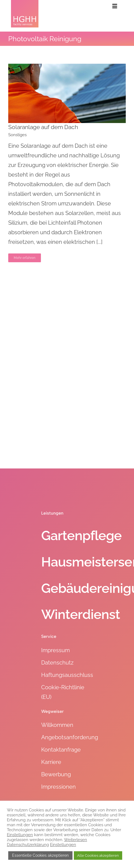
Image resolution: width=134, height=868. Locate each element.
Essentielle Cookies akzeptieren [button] (40, 855)
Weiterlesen (76, 840)
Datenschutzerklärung (28, 845)
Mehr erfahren (25, 258)
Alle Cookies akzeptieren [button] (98, 856)
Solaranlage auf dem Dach (43, 127)
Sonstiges (17, 135)
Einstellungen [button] (20, 835)
